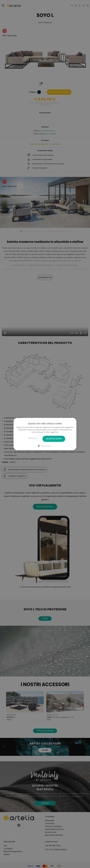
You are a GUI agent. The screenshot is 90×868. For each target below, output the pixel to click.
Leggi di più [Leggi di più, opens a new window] (54, 432)
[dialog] (45, 434)
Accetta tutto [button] (54, 439)
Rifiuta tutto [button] (33, 438)
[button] (45, 446)
